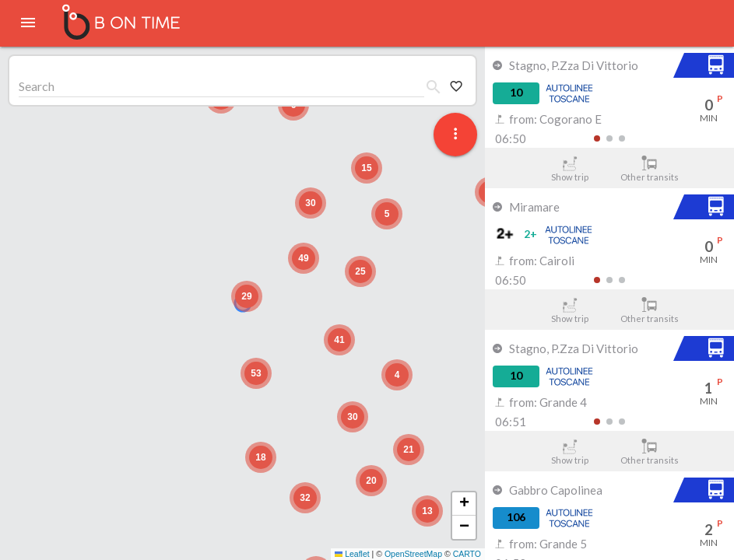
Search (37, 86)
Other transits (650, 169)
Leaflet (352, 554)
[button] (247, 296)
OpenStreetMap (413, 554)
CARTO (467, 554)
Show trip (569, 169)
